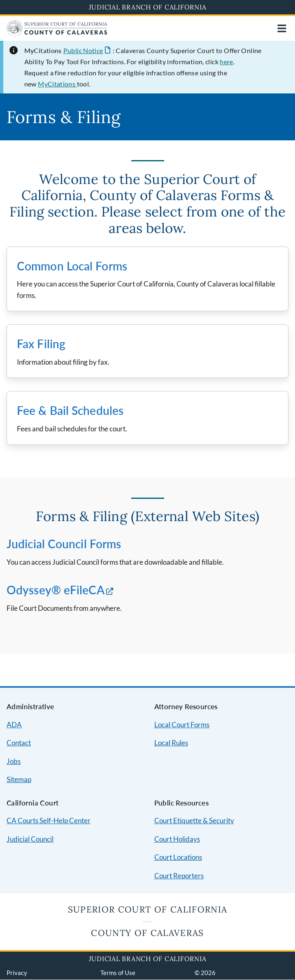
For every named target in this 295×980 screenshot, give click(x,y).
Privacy (17, 973)
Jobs (14, 761)
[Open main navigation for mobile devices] (282, 28)
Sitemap (19, 779)
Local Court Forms (182, 725)
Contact (19, 743)
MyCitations (57, 84)
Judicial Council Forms (64, 544)
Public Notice (83, 50)
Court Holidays (177, 839)
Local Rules (171, 743)
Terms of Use (118, 973)
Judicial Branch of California (148, 7)
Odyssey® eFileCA (56, 590)
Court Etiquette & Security (194, 821)
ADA (14, 725)
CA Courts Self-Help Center (49, 821)
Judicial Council (30, 839)
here (226, 62)
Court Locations (178, 857)
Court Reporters (179, 876)
